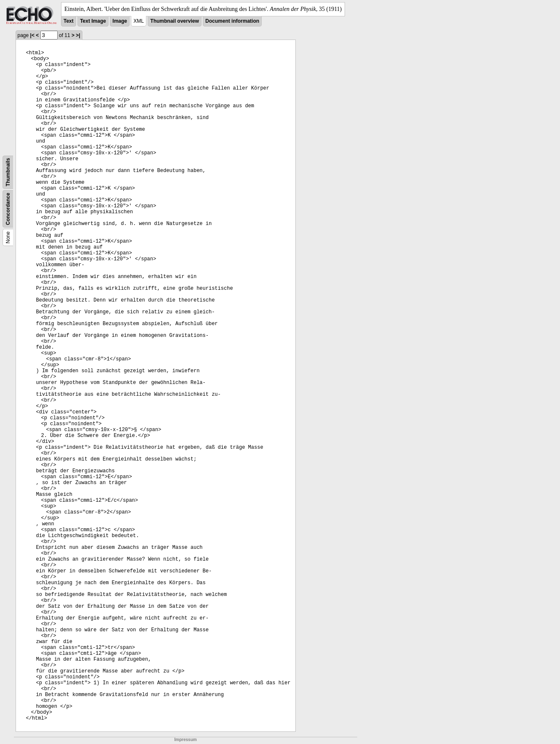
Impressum (185, 740)
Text (69, 21)
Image (120, 21)
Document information (232, 21)
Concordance (8, 209)
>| (78, 35)
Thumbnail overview (174, 21)
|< (32, 35)
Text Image (93, 21)
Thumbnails (8, 172)
